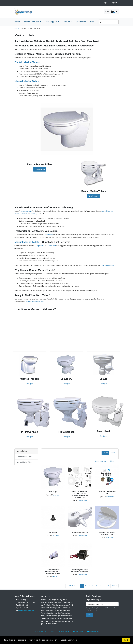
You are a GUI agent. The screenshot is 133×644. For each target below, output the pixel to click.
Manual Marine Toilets (27, 242)
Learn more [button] (73, 640)
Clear (113, 453)
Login (106, 3)
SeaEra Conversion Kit (109, 265)
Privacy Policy (64, 631)
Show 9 (113, 461)
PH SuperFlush (39, 246)
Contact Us (81, 22)
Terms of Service (40, 631)
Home (17, 22)
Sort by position (100, 461)
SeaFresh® (49, 235)
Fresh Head (52, 246)
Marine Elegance (107, 211)
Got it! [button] (126, 640)
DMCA (52, 631)
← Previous (71, 586)
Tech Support (51, 22)
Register (114, 3)
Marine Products (32, 22)
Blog (92, 22)
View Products (40, 169)
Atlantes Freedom (21, 214)
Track (90, 615)
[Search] (109, 22)
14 (108, 586)
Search (105, 453)
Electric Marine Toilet (24, 457)
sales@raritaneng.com (26, 610)
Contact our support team (35, 302)
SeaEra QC (34, 214)
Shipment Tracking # (93, 600)
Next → (114, 586)
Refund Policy (78, 631)
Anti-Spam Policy (93, 631)
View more (57, 495)
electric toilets (26, 211)
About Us (68, 22)
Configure (30, 384)
